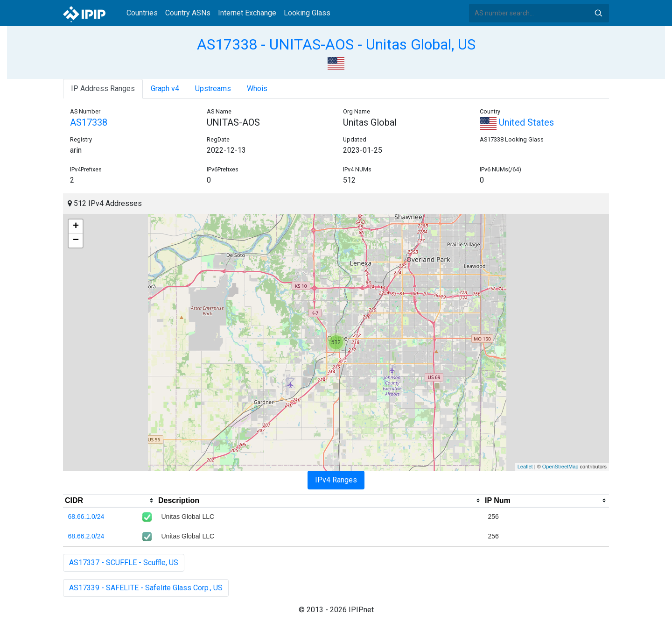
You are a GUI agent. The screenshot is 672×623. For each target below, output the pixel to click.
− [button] (76, 241)
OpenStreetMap (560, 467)
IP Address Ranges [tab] (103, 88)
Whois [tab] (257, 88)
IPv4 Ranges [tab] (336, 480)
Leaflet (525, 467)
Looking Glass (307, 13)
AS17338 (89, 122)
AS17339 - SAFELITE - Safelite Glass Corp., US (146, 588)
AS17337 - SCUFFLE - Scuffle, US (124, 563)
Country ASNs (188, 13)
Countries (142, 13)
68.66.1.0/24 (86, 517)
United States (517, 122)
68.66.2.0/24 (86, 536)
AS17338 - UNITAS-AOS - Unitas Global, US (336, 44)
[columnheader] (110, 501)
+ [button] (76, 227)
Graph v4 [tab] (165, 88)
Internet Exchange (247, 13)
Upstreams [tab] (213, 88)
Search (598, 13)
